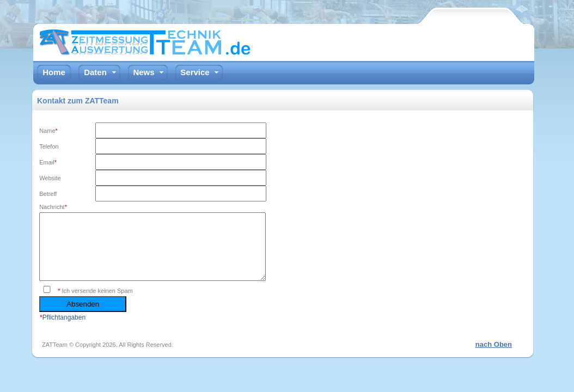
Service (195, 72)
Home (54, 72)
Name (48, 131)
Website (50, 178)
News (143, 72)
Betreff (48, 194)
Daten (95, 72)
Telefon (49, 146)
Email (48, 162)
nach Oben (494, 357)
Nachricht (53, 207)
